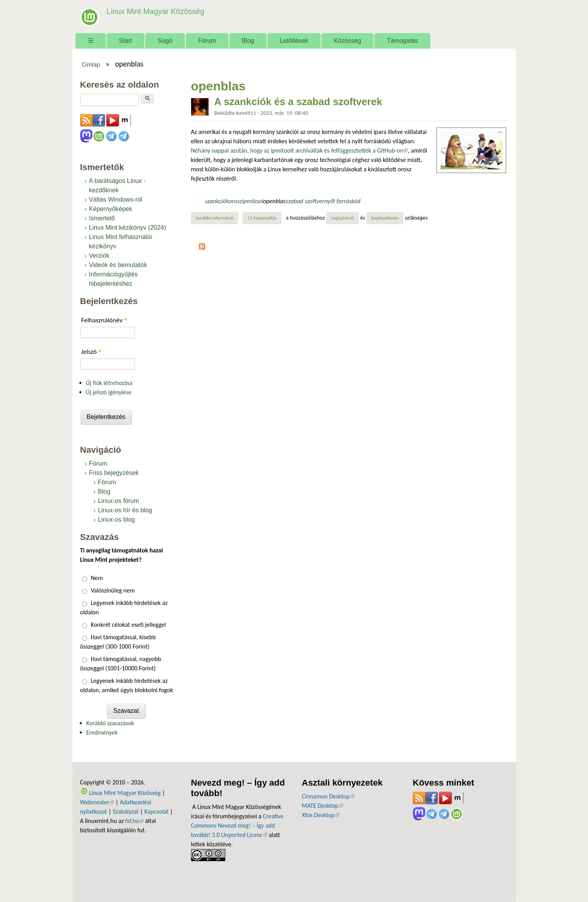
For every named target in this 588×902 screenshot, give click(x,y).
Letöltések (294, 41)
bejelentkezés (385, 218)
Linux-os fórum (119, 501)
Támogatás (402, 41)
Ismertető (102, 218)
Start (126, 41)
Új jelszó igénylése (109, 392)
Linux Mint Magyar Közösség (154, 11)
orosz (235, 201)
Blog (248, 41)
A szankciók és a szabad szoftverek (298, 102)
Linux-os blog (117, 520)
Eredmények (102, 732)
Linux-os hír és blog (125, 510)
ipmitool (252, 201)
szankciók (217, 201)
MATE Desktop (323, 806)
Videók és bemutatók (118, 265)
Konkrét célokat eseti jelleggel (128, 625)
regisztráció (343, 218)
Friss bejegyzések (114, 473)
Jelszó (92, 352)
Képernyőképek (111, 209)
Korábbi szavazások (110, 723)
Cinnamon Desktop (328, 796)
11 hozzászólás (262, 218)
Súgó (165, 41)
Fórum (207, 41)
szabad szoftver (305, 201)
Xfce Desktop (321, 815)
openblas (275, 201)
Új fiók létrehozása (109, 383)
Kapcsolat (156, 811)
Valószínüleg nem (113, 590)
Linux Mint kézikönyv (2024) (128, 228)
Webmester (97, 802)
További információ (217, 218)
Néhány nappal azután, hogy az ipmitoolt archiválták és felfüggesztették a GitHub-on (300, 150)
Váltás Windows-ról (116, 200)
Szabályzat (126, 811)
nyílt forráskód (342, 201)
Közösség (348, 41)
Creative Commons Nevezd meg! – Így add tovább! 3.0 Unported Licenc (237, 826)
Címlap (91, 64)
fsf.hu (134, 821)
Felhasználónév (104, 320)
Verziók (99, 256)
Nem (97, 578)
